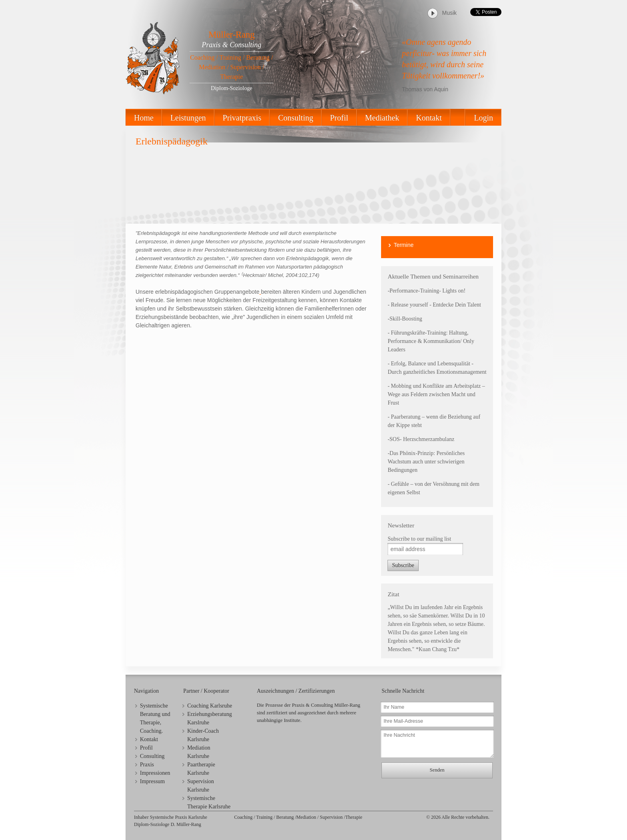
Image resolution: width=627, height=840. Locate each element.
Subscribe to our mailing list (419, 539)
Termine (403, 245)
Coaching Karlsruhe (210, 706)
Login (483, 118)
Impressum (152, 781)
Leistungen (188, 118)
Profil (339, 118)
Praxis (147, 765)
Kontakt (429, 118)
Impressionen (155, 773)
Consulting (296, 118)
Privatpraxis (242, 118)
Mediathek (382, 118)
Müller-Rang (231, 35)
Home (144, 118)
